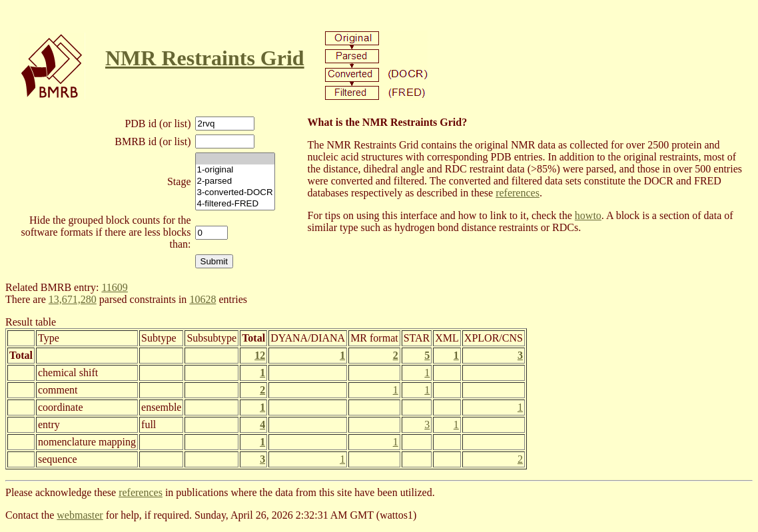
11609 (114, 287)
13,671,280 (73, 299)
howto (588, 215)
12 (260, 355)
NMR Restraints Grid (205, 58)
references (518, 193)
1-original (235, 170)
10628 (202, 299)
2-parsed (235, 181)
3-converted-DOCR (235, 193)
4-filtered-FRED (235, 204)
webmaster (80, 515)
